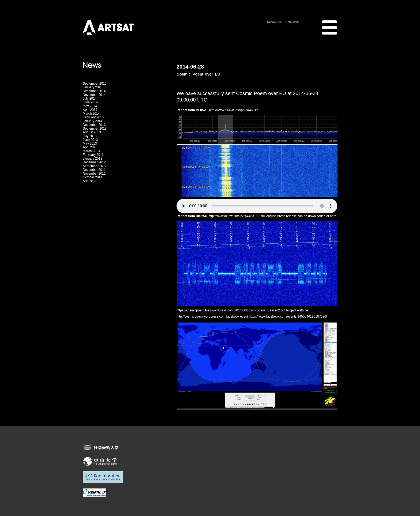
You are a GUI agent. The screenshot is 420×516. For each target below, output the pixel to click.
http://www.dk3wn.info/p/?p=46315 (233, 216)
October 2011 (93, 177)
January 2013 (93, 159)
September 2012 (95, 166)
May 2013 (90, 144)
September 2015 (95, 84)
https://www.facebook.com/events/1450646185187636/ (288, 317)
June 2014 (90, 102)
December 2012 (94, 162)
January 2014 (93, 121)
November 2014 (94, 95)
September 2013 (95, 129)
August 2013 (92, 132)
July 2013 (90, 136)
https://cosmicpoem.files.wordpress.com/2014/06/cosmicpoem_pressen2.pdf (231, 310)
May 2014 (90, 106)
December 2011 (94, 170)
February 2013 (93, 155)
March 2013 (91, 151)
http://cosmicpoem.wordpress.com (201, 317)
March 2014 (91, 114)
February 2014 (93, 117)
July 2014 (90, 99)
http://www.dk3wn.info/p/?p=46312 (233, 110)
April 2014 (90, 110)
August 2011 (92, 181)
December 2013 (94, 125)
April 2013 (90, 147)
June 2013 (90, 140)
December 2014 (94, 91)
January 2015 (93, 87)
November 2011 (94, 174)
